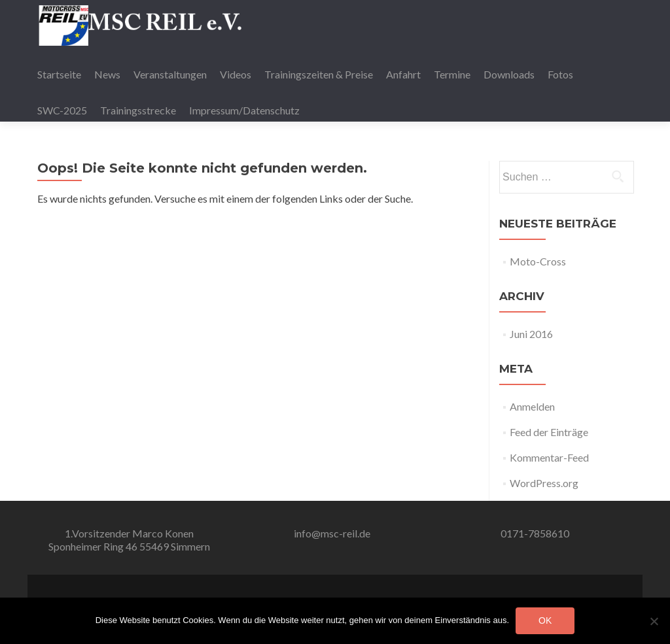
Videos (236, 74)
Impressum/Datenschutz (244, 110)
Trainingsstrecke (138, 110)
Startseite (59, 74)
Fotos (560, 74)
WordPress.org (544, 483)
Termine (452, 74)
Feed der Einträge (549, 432)
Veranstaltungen (170, 74)
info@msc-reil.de (332, 533)
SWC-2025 (62, 110)
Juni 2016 (531, 334)
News (107, 74)
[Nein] (654, 621)
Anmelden (532, 406)
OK (545, 620)
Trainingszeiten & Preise (319, 74)
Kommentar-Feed (549, 457)
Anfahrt (403, 74)
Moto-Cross (538, 261)
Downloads (509, 74)
